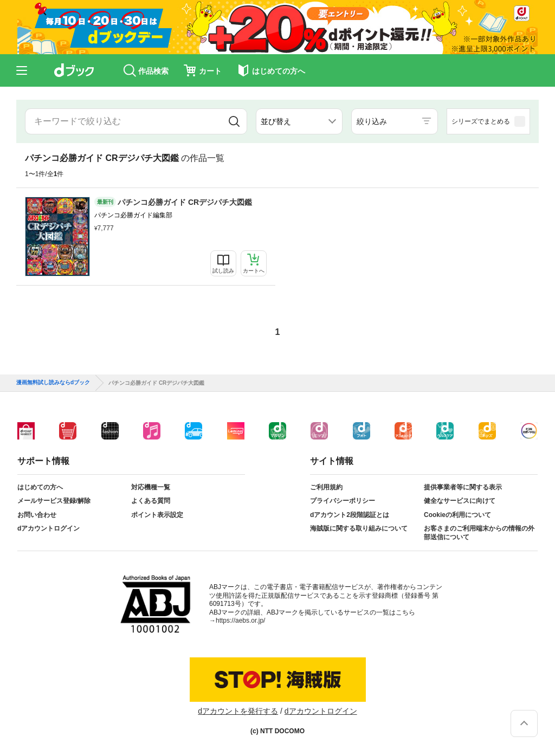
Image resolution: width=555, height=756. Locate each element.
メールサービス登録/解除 (54, 501)
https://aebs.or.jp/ (240, 621)
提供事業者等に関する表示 (463, 487)
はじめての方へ (40, 487)
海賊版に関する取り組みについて (359, 528)
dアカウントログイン (49, 528)
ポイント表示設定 (157, 515)
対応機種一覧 (151, 487)
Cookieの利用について (457, 515)
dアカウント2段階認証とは (350, 515)
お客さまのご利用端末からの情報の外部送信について (479, 533)
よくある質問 (151, 501)
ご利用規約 (326, 487)
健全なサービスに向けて (460, 501)
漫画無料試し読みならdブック (53, 383)
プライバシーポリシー (343, 501)
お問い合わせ (37, 515)
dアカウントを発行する (238, 711)
